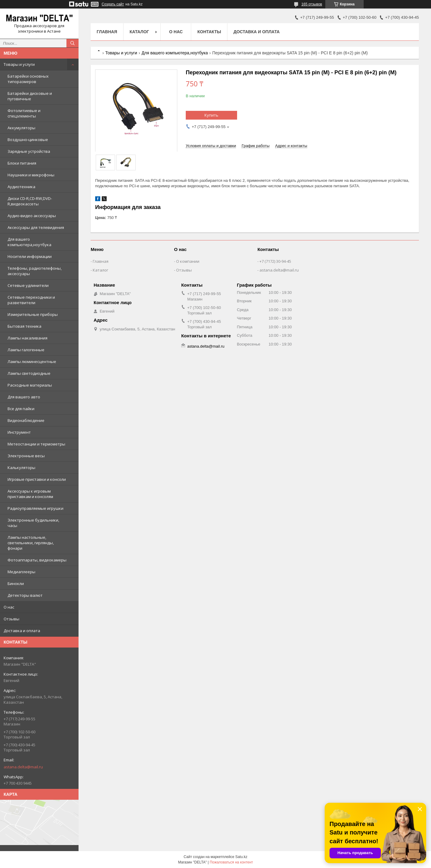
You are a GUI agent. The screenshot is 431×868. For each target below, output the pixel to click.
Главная (107, 32)
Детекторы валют (25, 595)
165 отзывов (312, 4)
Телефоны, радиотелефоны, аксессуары (35, 271)
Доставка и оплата (22, 631)
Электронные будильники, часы (33, 523)
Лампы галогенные (26, 350)
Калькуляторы (21, 468)
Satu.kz (241, 857)
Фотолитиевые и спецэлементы (24, 113)
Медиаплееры (21, 572)
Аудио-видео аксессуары (32, 216)
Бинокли (16, 583)
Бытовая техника (24, 326)
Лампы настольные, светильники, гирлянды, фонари (31, 543)
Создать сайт (113, 4)
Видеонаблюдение (26, 420)
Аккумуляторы (21, 128)
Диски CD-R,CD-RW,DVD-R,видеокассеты (30, 201)
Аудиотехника (21, 187)
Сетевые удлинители (28, 285)
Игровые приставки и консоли (37, 479)
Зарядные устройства (29, 151)
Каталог (139, 32)
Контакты (209, 32)
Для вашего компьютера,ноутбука (29, 242)
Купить (211, 115)
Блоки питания (22, 163)
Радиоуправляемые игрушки (35, 508)
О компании (188, 261)
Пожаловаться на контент (231, 862)
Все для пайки (21, 409)
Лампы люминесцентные (32, 362)
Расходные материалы (30, 385)
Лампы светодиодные (29, 373)
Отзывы (11, 619)
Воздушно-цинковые (28, 140)
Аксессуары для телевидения (36, 227)
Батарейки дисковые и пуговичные (30, 96)
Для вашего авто (24, 397)
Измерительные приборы (33, 314)
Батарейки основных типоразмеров (28, 79)
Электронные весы (26, 456)
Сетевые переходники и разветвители (31, 300)
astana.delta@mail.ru (23, 767)
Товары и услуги (19, 64)
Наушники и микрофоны (31, 175)
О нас (9, 607)
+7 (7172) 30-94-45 (275, 261)
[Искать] (72, 43)
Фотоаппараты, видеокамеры (37, 560)
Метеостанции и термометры (36, 444)
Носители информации (30, 256)
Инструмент (19, 432)
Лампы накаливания (27, 338)
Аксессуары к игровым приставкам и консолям (30, 494)
